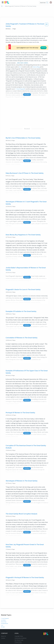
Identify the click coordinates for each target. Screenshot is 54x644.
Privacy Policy (18, 634)
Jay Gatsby (3, 612)
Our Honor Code (19, 632)
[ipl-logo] (7, 3)
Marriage (3, 618)
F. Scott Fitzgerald (5, 610)
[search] (47, 3)
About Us (4, 628)
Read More (27, 152)
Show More (27, 86)
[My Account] (51, 2)
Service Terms (18, 636)
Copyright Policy (19, 628)
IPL (2, 6)
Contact (3, 630)
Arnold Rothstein (5, 615)
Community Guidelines (21, 630)
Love (2, 617)
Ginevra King (36, 59)
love (20, 59)
